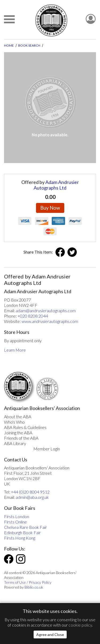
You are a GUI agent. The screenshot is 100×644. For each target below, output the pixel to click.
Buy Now (50, 208)
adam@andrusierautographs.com (46, 310)
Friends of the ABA (21, 438)
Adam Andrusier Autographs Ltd (56, 185)
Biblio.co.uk (34, 587)
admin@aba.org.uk (32, 497)
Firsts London (17, 516)
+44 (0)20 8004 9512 (30, 492)
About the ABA (18, 417)
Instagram (21, 559)
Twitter (72, 252)
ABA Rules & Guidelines (25, 427)
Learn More (15, 350)
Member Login (47, 449)
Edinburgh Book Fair (22, 532)
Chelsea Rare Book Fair (25, 527)
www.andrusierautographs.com (50, 321)
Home (9, 45)
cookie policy (80, 625)
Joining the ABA (18, 433)
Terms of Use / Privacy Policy (28, 582)
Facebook (60, 252)
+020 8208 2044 (33, 316)
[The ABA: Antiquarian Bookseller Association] (51, 20)
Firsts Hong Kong (20, 538)
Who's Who (14, 422)
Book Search (29, 45)
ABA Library (15, 443)
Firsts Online (15, 522)
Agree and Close (50, 634)
